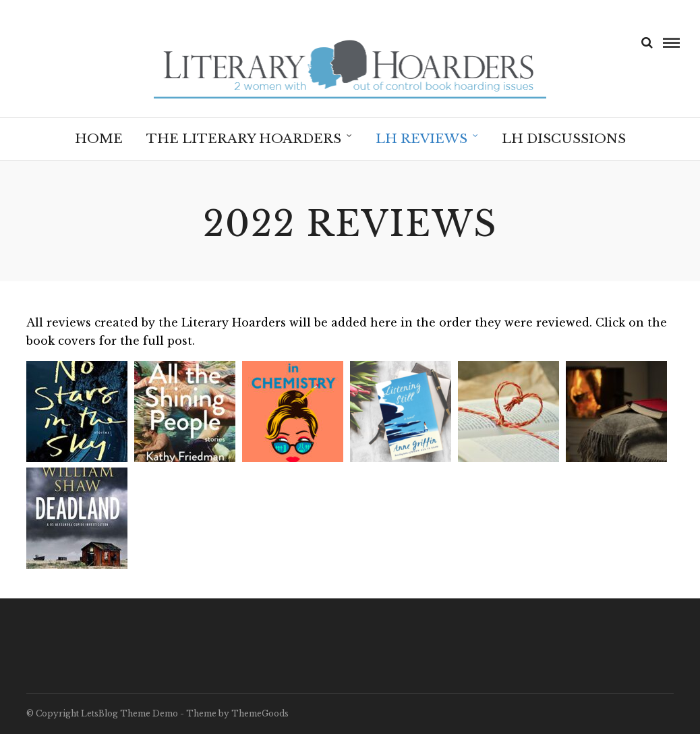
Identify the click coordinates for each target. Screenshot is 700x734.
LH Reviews (421, 139)
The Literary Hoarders (244, 139)
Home (99, 139)
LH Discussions (564, 139)
